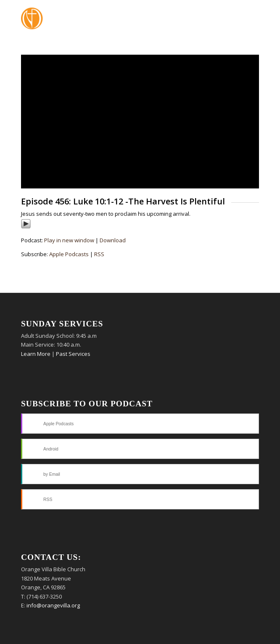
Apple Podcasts (69, 254)
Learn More (36, 354)
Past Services (73, 354)
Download (113, 240)
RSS (99, 254)
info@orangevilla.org (53, 605)
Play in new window (69, 240)
